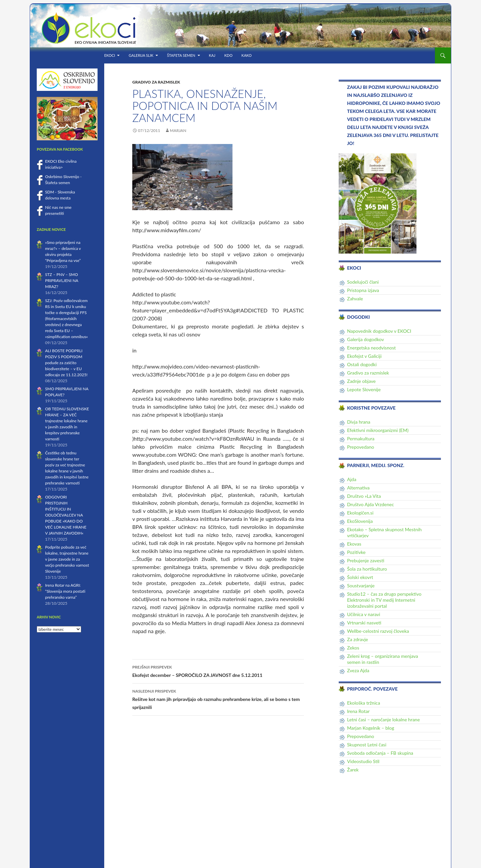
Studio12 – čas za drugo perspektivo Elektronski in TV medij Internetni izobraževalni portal (384, 600)
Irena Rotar (358, 711)
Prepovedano (361, 447)
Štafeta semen (181, 55)
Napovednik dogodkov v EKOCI (379, 331)
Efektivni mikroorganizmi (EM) (378, 430)
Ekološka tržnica (364, 703)
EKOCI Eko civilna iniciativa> (61, 164)
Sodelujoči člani (363, 282)
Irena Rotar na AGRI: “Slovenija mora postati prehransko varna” (65, 591)
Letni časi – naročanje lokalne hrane (383, 719)
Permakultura (361, 439)
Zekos (353, 648)
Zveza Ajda (358, 670)
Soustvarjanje (361, 586)
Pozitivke (356, 552)
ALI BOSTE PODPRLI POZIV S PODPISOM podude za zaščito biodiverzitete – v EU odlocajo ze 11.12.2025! (66, 363)
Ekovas (354, 544)
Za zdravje (358, 639)
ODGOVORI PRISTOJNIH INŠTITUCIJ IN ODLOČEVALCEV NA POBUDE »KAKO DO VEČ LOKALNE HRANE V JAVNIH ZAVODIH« (66, 515)
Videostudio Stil (363, 761)
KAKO (247, 55)
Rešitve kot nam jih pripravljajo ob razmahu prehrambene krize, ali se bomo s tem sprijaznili (218, 699)
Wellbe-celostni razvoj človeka (378, 631)
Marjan (178, 130)
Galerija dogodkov (366, 339)
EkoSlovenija (360, 521)
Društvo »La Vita (364, 496)
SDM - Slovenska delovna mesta (60, 195)
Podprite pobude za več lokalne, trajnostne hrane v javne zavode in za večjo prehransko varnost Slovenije (67, 559)
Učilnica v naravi (364, 614)
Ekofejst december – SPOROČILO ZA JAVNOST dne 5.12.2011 (218, 671)
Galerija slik (141, 55)
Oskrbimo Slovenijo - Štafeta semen (63, 180)
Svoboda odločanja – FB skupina (380, 753)
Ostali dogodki (362, 364)
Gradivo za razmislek (156, 82)
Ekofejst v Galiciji (364, 356)
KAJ (212, 55)
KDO (228, 55)
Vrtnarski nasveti (364, 623)
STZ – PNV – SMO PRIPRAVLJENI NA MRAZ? (62, 280)
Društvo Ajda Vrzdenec (370, 504)
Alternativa (358, 488)
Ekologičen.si (360, 513)
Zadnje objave (361, 381)
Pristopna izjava (363, 290)
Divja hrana (359, 422)
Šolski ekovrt (360, 577)
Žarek (353, 770)
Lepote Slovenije (364, 389)
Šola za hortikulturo (367, 569)
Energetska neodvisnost (371, 348)
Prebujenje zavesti (366, 560)
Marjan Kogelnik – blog (371, 728)
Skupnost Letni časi (367, 745)
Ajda (352, 479)
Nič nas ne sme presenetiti (58, 210)
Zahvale (355, 299)
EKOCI (110, 55)
